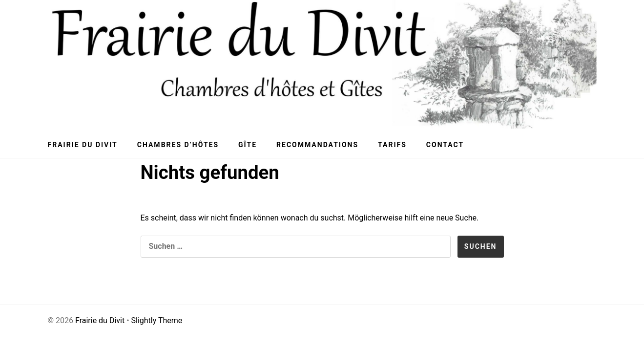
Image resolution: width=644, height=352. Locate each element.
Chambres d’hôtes (178, 145)
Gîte (248, 145)
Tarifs (392, 145)
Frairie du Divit (83, 145)
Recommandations (317, 145)
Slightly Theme (157, 320)
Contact (445, 145)
